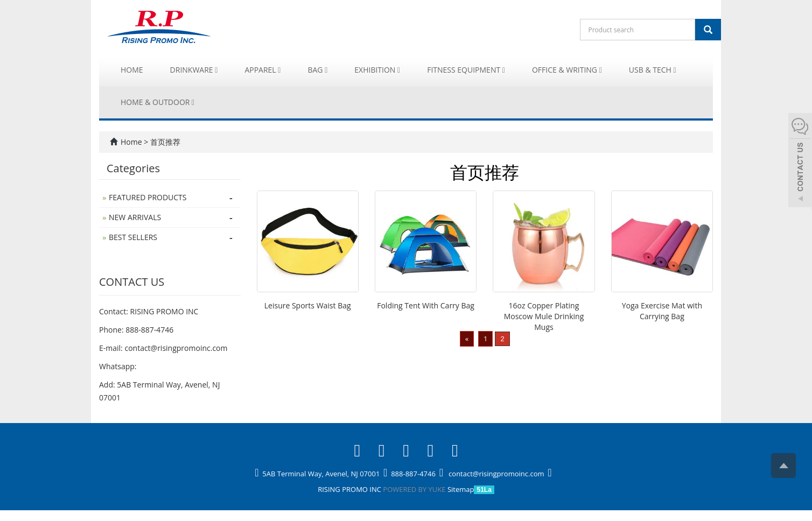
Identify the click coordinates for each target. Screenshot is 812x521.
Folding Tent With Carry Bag (426, 305)
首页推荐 (165, 142)
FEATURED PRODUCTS (148, 197)
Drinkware (194, 70)
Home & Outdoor (157, 102)
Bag (317, 70)
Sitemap (461, 489)
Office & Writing (567, 70)
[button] (216, 70)
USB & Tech (653, 70)
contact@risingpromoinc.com (176, 348)
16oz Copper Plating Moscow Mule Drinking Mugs (544, 316)
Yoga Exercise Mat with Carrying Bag (662, 311)
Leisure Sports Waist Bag (308, 305)
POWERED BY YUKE (415, 489)
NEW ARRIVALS (135, 217)
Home (132, 70)
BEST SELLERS (133, 237)
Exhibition (377, 70)
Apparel (262, 70)
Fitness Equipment (466, 70)
